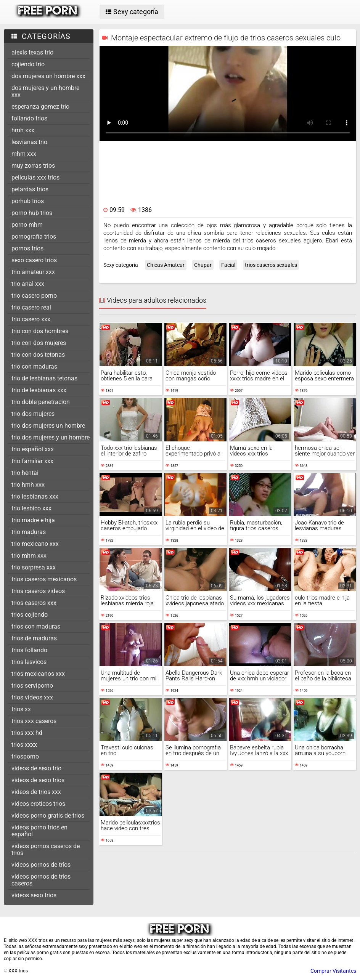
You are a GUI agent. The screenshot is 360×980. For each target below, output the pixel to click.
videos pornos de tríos (41, 865)
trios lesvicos (29, 662)
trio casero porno (34, 296)
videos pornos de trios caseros (41, 880)
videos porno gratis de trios (48, 816)
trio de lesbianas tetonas (44, 378)
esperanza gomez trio (40, 107)
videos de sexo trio (36, 768)
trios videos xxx (32, 697)
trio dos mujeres (33, 414)
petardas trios (30, 189)
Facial (228, 265)
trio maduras (29, 532)
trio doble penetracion (41, 402)
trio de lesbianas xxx (39, 390)
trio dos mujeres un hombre (48, 426)
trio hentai (25, 473)
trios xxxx (24, 745)
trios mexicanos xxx (38, 674)
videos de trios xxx (36, 792)
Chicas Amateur (166, 265)
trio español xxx (33, 449)
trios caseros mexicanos (44, 579)
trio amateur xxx (33, 272)
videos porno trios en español (39, 831)
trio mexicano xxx (35, 544)
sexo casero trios (34, 260)
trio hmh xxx (28, 485)
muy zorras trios (33, 166)
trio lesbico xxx (31, 508)
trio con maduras (34, 366)
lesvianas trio (29, 142)
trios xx (21, 709)
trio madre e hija (33, 520)
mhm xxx (24, 154)
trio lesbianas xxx (35, 496)
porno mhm (27, 225)
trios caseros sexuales (271, 265)
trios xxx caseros (34, 721)
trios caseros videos (38, 591)
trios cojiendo (30, 615)
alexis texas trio (32, 52)
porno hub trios (32, 213)
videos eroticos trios (38, 804)
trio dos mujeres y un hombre (51, 437)
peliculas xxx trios (35, 177)
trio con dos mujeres (39, 343)
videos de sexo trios (38, 780)
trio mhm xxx (29, 556)
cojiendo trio (28, 64)
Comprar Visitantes (333, 971)
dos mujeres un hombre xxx (48, 76)
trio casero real (31, 307)
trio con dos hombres (40, 331)
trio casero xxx (31, 319)
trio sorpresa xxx (34, 567)
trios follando (29, 650)
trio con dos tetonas (38, 355)
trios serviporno (32, 686)
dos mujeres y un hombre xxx (45, 91)
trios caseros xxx (34, 603)
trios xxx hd (27, 733)
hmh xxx (23, 130)
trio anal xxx (28, 284)
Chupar (203, 265)
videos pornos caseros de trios (46, 849)
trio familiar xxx (32, 461)
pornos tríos (27, 248)
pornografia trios (34, 237)
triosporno (25, 756)
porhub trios (28, 201)
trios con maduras (36, 626)
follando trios (29, 118)
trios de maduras (34, 638)
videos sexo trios (34, 895)
